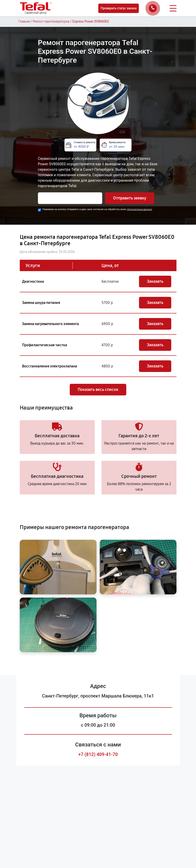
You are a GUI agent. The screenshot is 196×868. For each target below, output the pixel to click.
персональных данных (139, 209)
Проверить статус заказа (119, 8)
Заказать (155, 281)
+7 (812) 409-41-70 (98, 754)
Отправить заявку (130, 198)
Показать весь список (98, 389)
